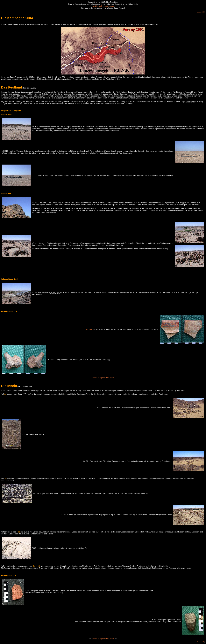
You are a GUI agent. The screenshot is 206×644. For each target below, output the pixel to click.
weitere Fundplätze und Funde (103, 378)
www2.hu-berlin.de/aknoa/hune (103, 6)
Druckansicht (201, 12)
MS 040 (89, 329)
